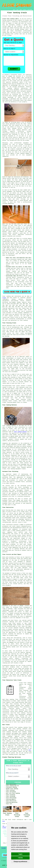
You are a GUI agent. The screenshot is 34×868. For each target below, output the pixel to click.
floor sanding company (15, 96)
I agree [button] (20, 854)
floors (16, 620)
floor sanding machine (20, 432)
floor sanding (6, 91)
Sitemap (4, 848)
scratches (7, 661)
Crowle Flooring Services (12, 757)
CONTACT (25, 10)
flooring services (8, 718)
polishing (23, 486)
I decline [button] (20, 858)
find (7, 727)
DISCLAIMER (30, 10)
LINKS (17, 10)
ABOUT (21, 10)
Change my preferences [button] (20, 862)
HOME (14, 10)
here (30, 750)
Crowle (4, 298)
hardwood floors (18, 607)
